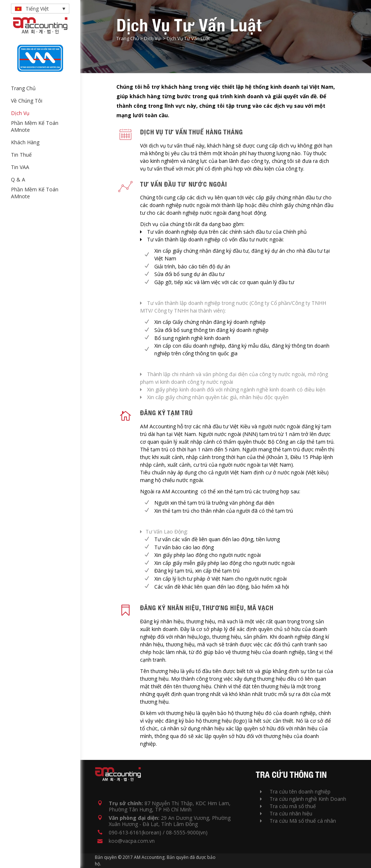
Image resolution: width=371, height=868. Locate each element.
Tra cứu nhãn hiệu (286, 813)
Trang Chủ (128, 38)
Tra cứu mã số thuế (288, 806)
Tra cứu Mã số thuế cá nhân (298, 821)
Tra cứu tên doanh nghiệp (295, 791)
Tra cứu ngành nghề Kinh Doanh (303, 799)
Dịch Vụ (152, 38)
